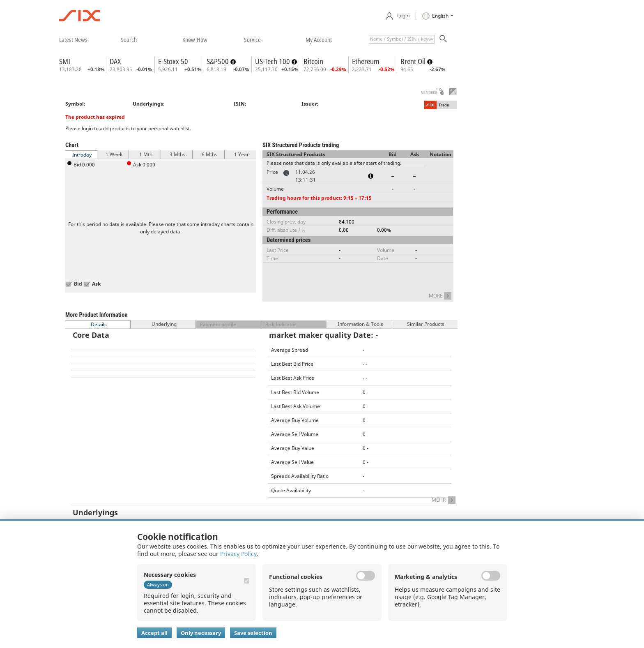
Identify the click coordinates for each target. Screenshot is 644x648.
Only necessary (201, 633)
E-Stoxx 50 (173, 61)
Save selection (253, 633)
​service (252, 39)
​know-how (195, 39)
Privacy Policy (238, 554)
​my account (319, 39)
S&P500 (218, 61)
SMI (65, 61)
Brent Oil (414, 61)
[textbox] (402, 39)
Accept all (154, 633)
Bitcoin (313, 61)
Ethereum (366, 61)
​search (129, 39)
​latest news (73, 39)
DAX (115, 61)
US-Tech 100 (273, 61)
